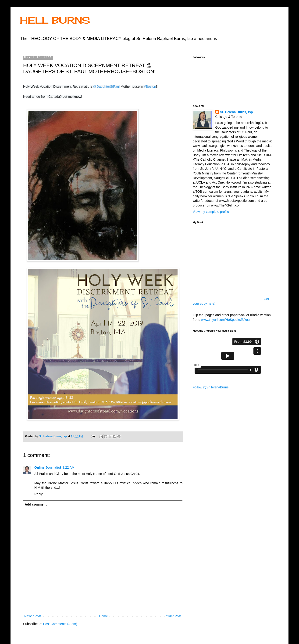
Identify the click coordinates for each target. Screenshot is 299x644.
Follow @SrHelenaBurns (211, 387)
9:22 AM (68, 467)
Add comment (36, 504)
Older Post (174, 616)
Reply (39, 494)
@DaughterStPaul (106, 87)
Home (103, 616)
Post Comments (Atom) (60, 624)
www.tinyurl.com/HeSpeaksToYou (225, 320)
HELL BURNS (55, 20)
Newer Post (33, 616)
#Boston (150, 87)
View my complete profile (211, 212)
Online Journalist (48, 467)
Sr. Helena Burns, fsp (237, 112)
